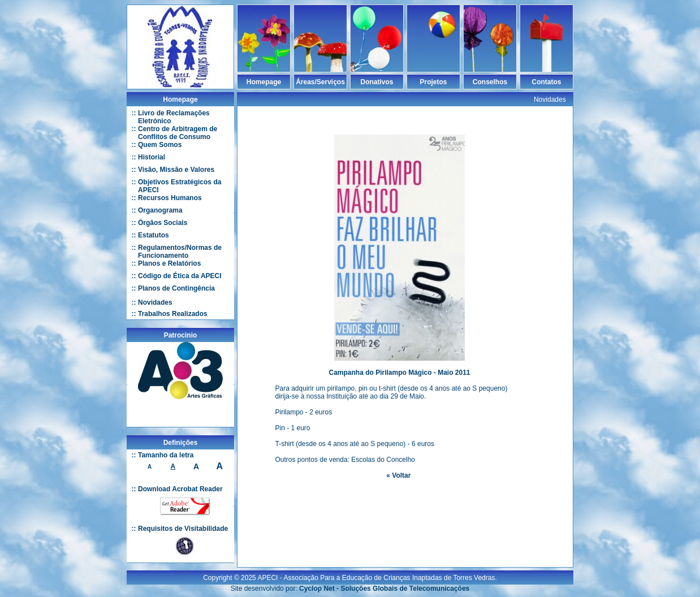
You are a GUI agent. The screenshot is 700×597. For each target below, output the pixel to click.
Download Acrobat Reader (180, 489)
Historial (152, 157)
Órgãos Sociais (163, 223)
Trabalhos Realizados (173, 314)
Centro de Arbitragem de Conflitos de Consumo (178, 133)
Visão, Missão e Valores (176, 170)
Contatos (547, 82)
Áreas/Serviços (320, 82)
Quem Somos (160, 145)
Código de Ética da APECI (180, 276)
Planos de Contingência (176, 288)
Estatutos (154, 235)
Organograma (160, 210)
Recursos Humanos (170, 198)
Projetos (433, 82)
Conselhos (490, 82)
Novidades (155, 302)
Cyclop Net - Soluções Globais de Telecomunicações (384, 584)
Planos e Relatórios (169, 263)
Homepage (264, 82)
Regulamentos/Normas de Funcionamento (180, 252)
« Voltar (398, 475)
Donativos (377, 82)
